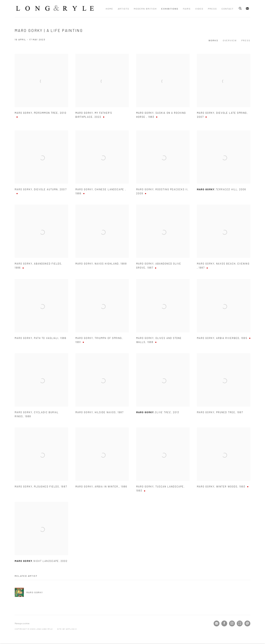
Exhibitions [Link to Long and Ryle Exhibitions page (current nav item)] (170, 9)
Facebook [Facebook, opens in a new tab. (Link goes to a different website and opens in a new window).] (224, 623)
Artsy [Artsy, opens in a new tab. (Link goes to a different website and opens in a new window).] (240, 623)
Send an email (247, 623)
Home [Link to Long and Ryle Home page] (109, 9)
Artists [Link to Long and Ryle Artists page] (124, 9)
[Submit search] (240, 8)
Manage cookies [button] (22, 623)
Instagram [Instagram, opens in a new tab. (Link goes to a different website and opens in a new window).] (232, 623)
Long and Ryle (55, 9)
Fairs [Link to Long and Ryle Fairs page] (187, 9)
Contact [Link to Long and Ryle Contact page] (228, 9)
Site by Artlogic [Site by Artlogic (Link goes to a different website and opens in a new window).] (67, 629)
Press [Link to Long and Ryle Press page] (212, 9)
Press (246, 40)
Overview (230, 40)
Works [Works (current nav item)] (213, 40)
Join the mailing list (247, 9)
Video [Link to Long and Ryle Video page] (199, 9)
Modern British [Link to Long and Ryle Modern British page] (145, 9)
